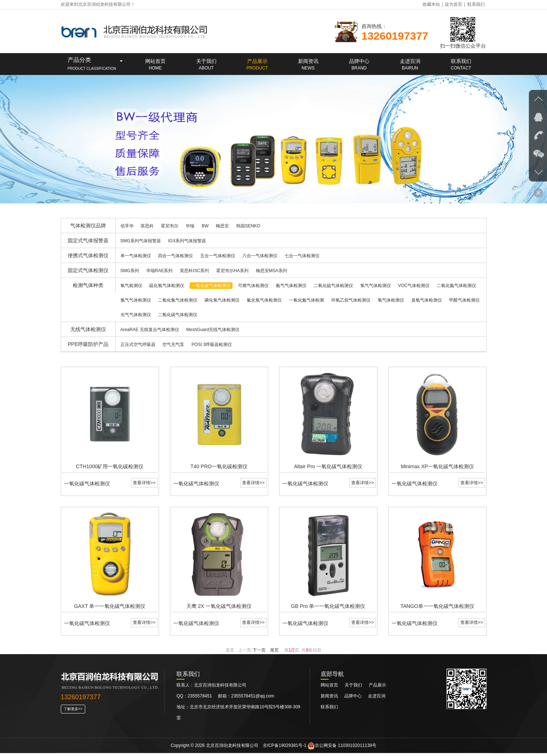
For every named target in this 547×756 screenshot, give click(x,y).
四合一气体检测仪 (175, 256)
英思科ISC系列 (194, 271)
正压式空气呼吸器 (138, 345)
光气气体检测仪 (136, 315)
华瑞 (190, 226)
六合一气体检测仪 (260, 256)
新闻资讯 (330, 699)
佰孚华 (127, 226)
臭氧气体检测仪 (427, 300)
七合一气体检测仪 (302, 256)
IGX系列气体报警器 (187, 241)
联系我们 (476, 4)
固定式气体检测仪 (88, 270)
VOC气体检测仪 (414, 286)
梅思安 (222, 226)
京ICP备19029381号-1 (285, 748)
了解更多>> (73, 712)
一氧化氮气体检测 (306, 300)
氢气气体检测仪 (376, 286)
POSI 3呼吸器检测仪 (212, 345)
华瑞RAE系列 (160, 271)
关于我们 (353, 688)
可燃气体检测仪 (253, 286)
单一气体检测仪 (136, 256)
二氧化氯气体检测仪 (178, 300)
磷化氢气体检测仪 (222, 300)
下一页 (259, 653)
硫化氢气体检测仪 (167, 286)
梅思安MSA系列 (271, 271)
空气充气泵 (173, 345)
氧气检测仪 (131, 286)
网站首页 (329, 688)
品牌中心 (354, 699)
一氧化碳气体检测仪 (211, 286)
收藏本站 (431, 4)
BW (205, 226)
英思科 (147, 226)
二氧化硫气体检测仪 (333, 286)
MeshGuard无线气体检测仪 (213, 330)
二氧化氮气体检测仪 (456, 286)
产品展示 (377, 688)
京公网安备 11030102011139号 (342, 748)
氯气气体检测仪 (136, 300)
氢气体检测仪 (391, 300)
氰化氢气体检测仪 (264, 300)
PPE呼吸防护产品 (88, 344)
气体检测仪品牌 (88, 226)
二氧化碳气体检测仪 (178, 315)
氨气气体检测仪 (291, 286)
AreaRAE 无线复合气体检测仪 (150, 330)
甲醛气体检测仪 (464, 300)
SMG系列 (130, 271)
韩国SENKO (248, 226)
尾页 (274, 653)
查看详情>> (144, 484)
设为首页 (453, 4)
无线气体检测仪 (88, 329)
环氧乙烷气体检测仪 (351, 300)
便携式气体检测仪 (88, 255)
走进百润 (377, 699)
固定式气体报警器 (88, 240)
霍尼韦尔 (170, 226)
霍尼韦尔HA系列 (232, 271)
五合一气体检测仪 (218, 256)
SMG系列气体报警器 (141, 241)
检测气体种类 (88, 285)
